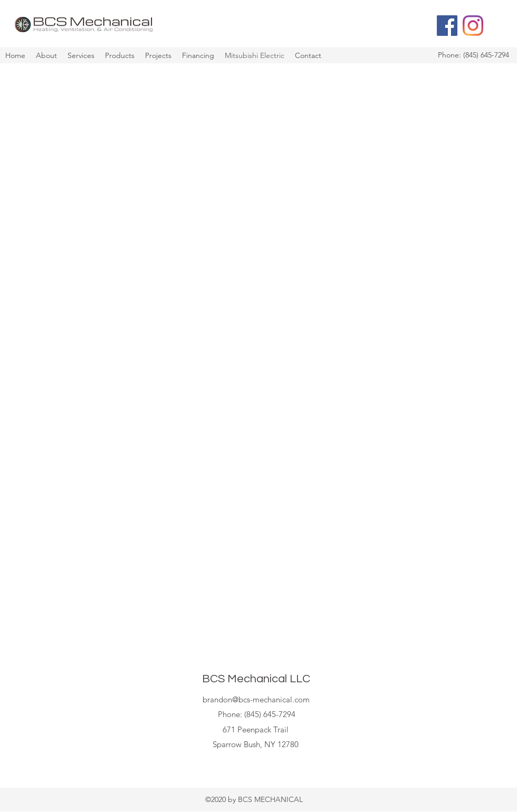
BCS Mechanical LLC (256, 679)
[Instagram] (473, 26)
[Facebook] (447, 26)
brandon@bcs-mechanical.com (256, 699)
